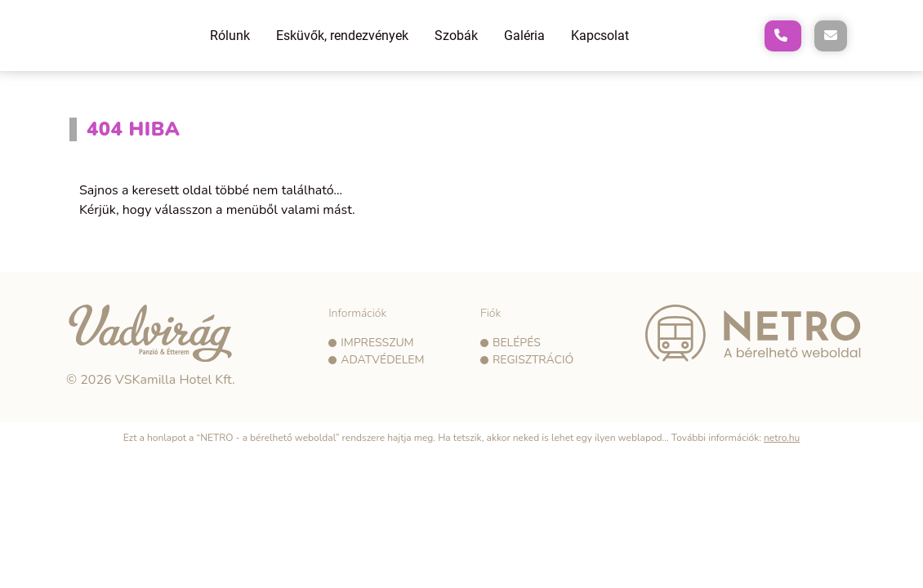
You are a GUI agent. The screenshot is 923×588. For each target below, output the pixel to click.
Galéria (524, 36)
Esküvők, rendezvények (342, 36)
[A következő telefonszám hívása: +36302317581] (783, 36)
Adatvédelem (382, 360)
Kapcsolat (600, 36)
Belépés (517, 343)
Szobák (456, 36)
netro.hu (782, 438)
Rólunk (230, 36)
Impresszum (377, 343)
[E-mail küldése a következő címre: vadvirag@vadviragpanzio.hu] (831, 36)
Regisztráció (533, 360)
